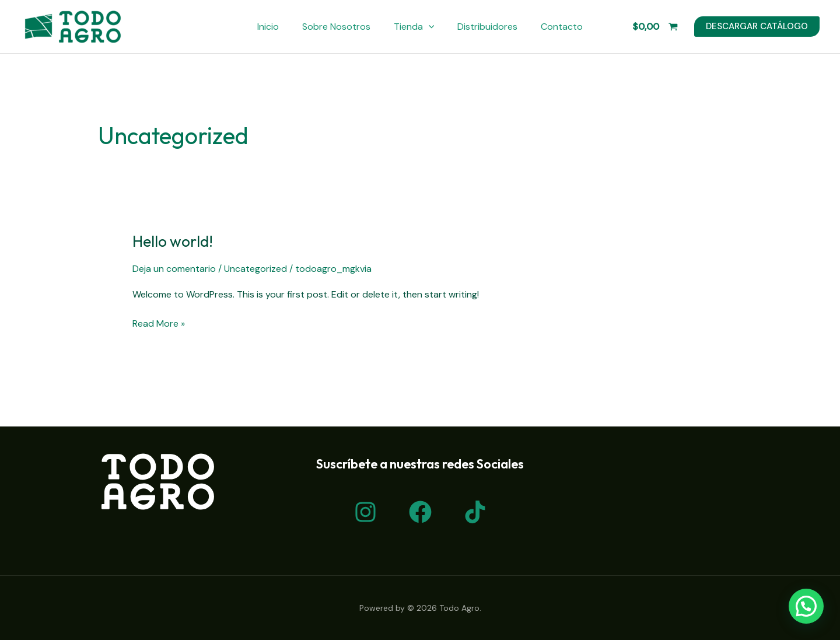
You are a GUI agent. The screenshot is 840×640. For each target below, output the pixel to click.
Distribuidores (487, 27)
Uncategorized (256, 269)
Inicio (268, 27)
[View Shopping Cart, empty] (655, 27)
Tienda (414, 27)
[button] (806, 606)
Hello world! (173, 241)
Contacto (562, 27)
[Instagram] (365, 512)
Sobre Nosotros (336, 27)
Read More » (159, 323)
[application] (429, 27)
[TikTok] (475, 512)
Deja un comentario (174, 269)
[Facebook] (420, 512)
